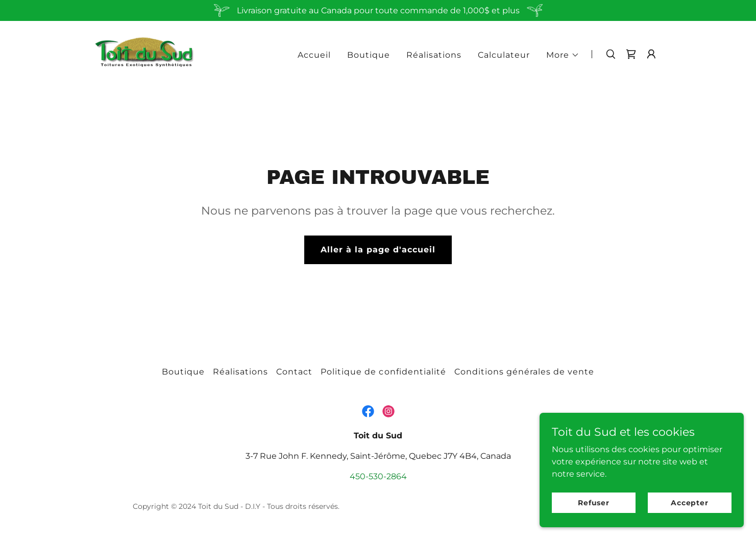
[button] (563, 55)
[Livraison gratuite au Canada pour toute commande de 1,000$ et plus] (378, 10)
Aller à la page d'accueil (378, 250)
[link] (144, 53)
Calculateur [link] (504, 55)
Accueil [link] (314, 55)
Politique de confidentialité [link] (383, 372)
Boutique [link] (369, 55)
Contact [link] (294, 372)
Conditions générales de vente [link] (524, 372)
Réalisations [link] (434, 55)
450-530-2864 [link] (378, 476)
